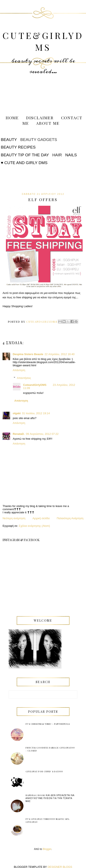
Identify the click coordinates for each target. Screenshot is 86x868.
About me (48, 123)
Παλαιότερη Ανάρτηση (70, 518)
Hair (57, 155)
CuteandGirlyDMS (35, 385)
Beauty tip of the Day (25, 155)
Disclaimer (40, 118)
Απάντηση (19, 370)
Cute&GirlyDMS (43, 41)
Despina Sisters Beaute (28, 354)
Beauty (9, 140)
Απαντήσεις (24, 378)
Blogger (47, 849)
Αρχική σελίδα (41, 518)
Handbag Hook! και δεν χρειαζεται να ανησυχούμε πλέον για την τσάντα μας (50, 798)
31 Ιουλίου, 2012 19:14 (36, 413)
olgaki (17, 413)
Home (12, 118)
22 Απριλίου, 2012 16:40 (60, 354)
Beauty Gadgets (39, 140)
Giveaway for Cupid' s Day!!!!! (44, 771)
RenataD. (19, 434)
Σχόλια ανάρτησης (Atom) (34, 526)
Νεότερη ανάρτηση (14, 518)
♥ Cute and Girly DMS (24, 163)
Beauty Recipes (18, 147)
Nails (71, 155)
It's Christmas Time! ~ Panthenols (48, 724)
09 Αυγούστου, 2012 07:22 (42, 434)
